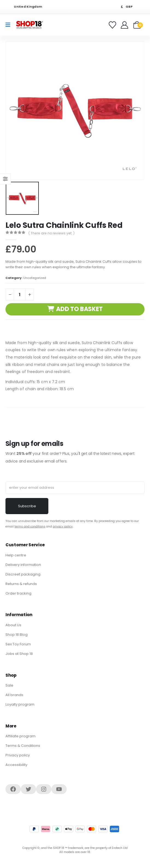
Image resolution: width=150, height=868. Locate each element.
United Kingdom (25, 7)
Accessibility (16, 765)
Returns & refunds (21, 584)
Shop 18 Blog (17, 635)
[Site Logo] (30, 25)
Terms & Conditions (23, 746)
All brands (14, 695)
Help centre (16, 555)
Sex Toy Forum (18, 644)
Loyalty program (20, 704)
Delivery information (23, 565)
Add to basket (79, 309)
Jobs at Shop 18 (19, 654)
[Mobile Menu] (10, 25)
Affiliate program (20, 736)
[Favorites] (113, 25)
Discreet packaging (23, 574)
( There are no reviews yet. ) (52, 233)
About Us (13, 625)
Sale (9, 685)
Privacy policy (18, 755)
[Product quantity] (20, 295)
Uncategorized (35, 278)
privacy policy (63, 527)
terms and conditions (30, 527)
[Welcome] (125, 25)
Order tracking (18, 593)
